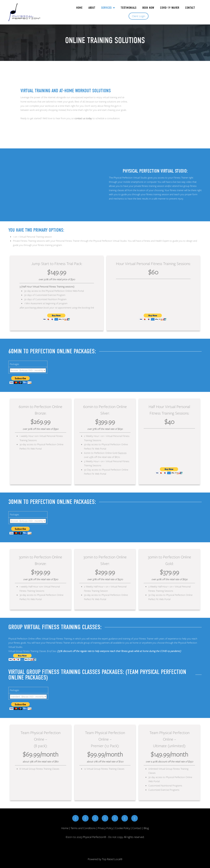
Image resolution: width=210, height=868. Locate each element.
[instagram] (85, 818)
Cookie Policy (123, 828)
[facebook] (75, 818)
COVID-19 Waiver (170, 8)
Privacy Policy (105, 828)
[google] (125, 818)
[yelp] (135, 818)
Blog (146, 828)
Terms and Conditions (83, 828)
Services (108, 8)
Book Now (148, 8)
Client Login (139, 16)
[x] (95, 818)
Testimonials (129, 8)
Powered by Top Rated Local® (105, 859)
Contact (190, 8)
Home (79, 8)
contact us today (83, 118)
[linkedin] (105, 818)
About (92, 8)
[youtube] (115, 818)
